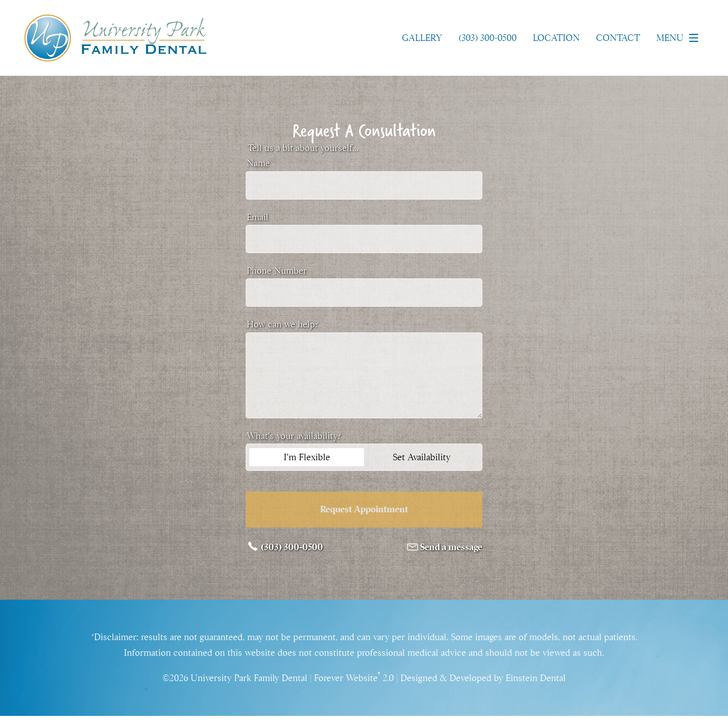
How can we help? (282, 324)
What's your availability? (294, 436)
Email (258, 217)
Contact (618, 38)
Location (556, 38)
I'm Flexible (307, 457)
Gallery (422, 38)
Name (258, 163)
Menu (680, 38)
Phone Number (277, 271)
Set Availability (422, 457)
